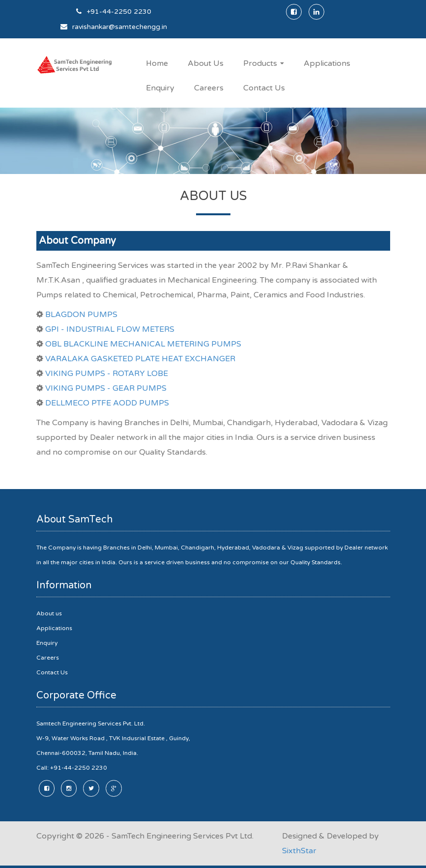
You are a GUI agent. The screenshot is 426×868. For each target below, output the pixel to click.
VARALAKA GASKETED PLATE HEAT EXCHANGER (140, 359)
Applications (327, 63)
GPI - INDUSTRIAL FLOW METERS (110, 329)
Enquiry (160, 88)
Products (264, 63)
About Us (206, 63)
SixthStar (299, 851)
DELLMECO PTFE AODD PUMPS (107, 403)
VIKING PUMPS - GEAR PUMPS (106, 388)
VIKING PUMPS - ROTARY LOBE (107, 374)
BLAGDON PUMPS (81, 315)
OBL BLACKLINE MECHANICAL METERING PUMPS (143, 344)
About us (49, 613)
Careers (209, 88)
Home (157, 63)
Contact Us (264, 88)
